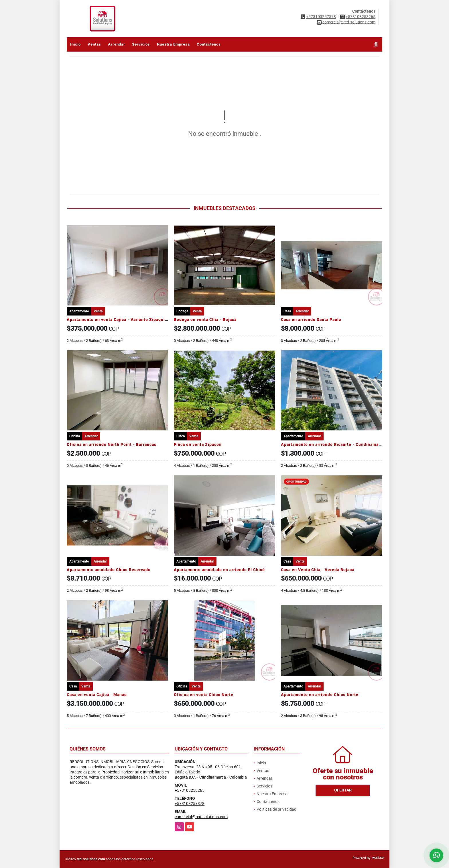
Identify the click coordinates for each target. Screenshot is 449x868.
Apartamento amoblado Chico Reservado (109, 570)
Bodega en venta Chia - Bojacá (205, 320)
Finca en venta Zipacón (198, 444)
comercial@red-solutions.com (201, 817)
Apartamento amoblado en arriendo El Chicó (219, 570)
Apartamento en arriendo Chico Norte (320, 695)
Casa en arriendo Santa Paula (311, 320)
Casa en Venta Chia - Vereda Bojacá (318, 570)
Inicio (75, 44)
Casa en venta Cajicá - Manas (97, 695)
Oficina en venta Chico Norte (204, 695)
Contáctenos (209, 44)
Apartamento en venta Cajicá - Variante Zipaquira (118, 320)
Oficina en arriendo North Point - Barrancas (112, 444)
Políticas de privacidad (276, 809)
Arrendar (117, 44)
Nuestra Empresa (173, 44)
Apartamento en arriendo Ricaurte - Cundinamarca (333, 444)
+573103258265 (361, 17)
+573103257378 (321, 17)
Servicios (141, 44)
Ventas (94, 44)
